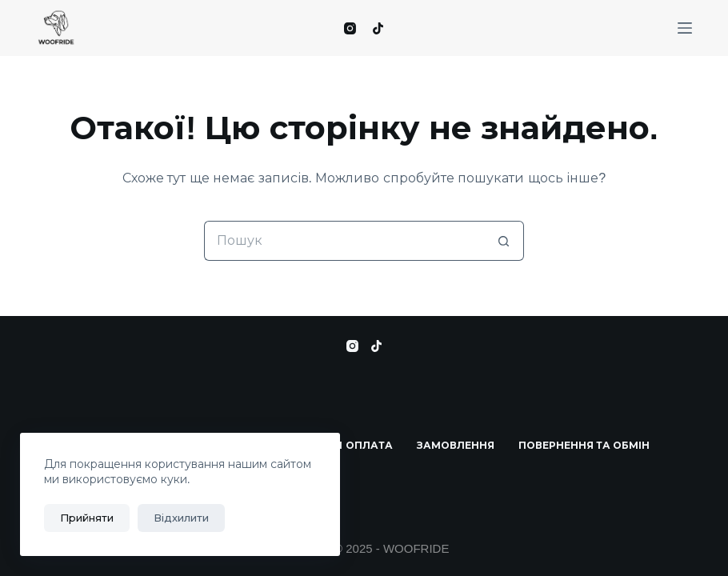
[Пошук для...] (344, 241)
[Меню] (685, 28)
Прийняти (87, 518)
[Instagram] (350, 28)
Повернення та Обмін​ (584, 446)
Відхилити (181, 518)
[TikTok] (378, 28)
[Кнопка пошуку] (504, 241)
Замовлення (456, 446)
